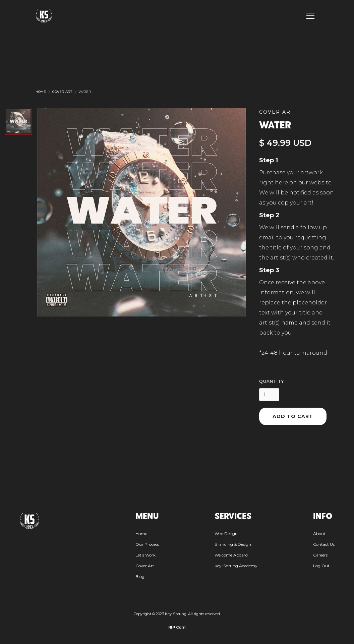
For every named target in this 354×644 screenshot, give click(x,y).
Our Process (147, 544)
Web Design (226, 534)
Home (41, 92)
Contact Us (324, 544)
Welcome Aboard (231, 555)
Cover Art (62, 92)
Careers (320, 555)
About (319, 534)
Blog (140, 576)
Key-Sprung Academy (236, 566)
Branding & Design (233, 544)
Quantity (272, 381)
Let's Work (145, 555)
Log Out (321, 566)
